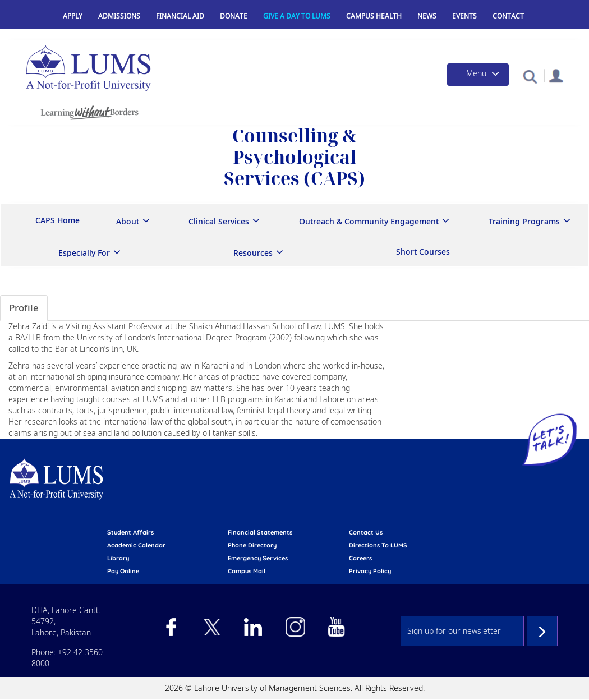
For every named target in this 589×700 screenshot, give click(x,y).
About (128, 221)
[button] (530, 76)
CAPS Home (57, 220)
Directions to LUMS (378, 545)
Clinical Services (219, 221)
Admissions (119, 16)
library (118, 558)
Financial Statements (260, 532)
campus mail (247, 571)
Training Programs (524, 221)
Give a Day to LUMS (297, 16)
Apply (73, 16)
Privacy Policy (370, 571)
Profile (24, 308)
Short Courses (423, 252)
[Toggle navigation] (478, 75)
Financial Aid (180, 16)
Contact (508, 16)
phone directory (252, 545)
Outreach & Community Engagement (369, 221)
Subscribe (542, 631)
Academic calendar (136, 545)
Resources (253, 253)
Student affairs (130, 532)
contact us (366, 532)
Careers (360, 558)
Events (464, 16)
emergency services (258, 558)
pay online (123, 571)
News (427, 16)
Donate (234, 16)
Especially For (84, 253)
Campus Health (374, 16)
